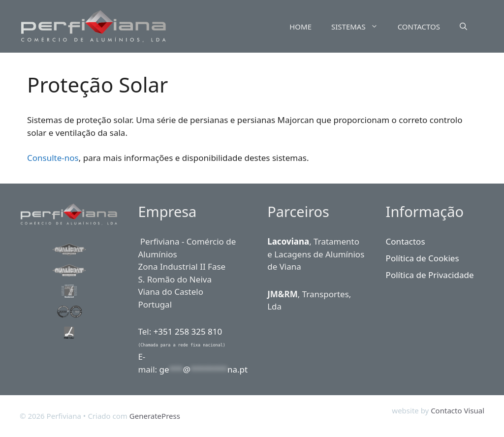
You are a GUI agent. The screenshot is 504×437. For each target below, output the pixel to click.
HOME (300, 27)
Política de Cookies (423, 258)
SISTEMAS (360, 27)
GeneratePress (155, 416)
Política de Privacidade (430, 275)
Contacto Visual (457, 410)
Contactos (406, 241)
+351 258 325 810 (188, 331)
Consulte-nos (53, 158)
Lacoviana (288, 241)
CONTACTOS (419, 27)
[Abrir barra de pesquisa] (463, 27)
